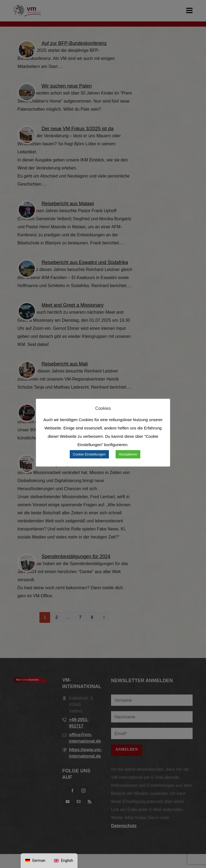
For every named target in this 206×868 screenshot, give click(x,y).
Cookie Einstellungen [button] (89, 454)
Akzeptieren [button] (128, 454)
